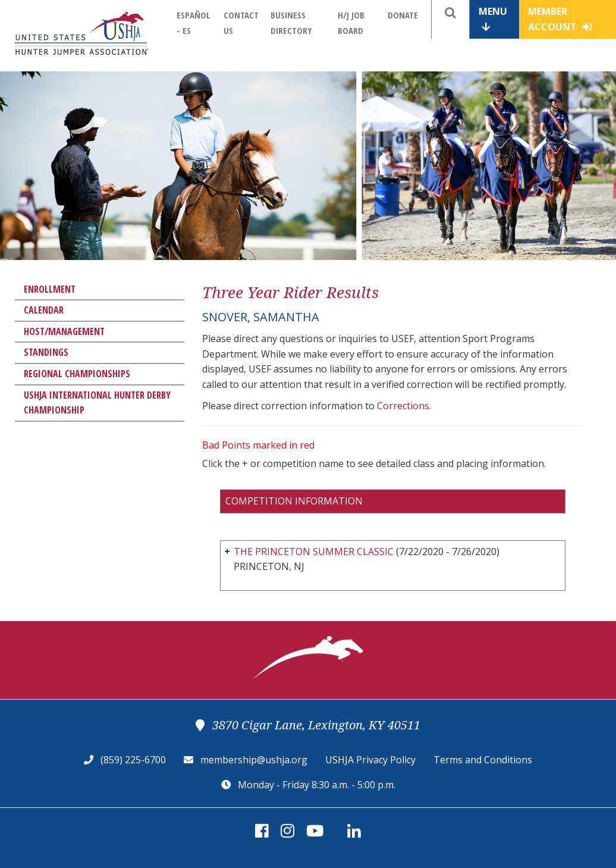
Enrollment (50, 289)
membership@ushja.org (254, 760)
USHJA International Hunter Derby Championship (97, 403)
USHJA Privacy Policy (370, 760)
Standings (46, 352)
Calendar (44, 310)
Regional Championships (77, 374)
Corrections (403, 406)
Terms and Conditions (483, 760)
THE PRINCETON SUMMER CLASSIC (314, 551)
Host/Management (64, 331)
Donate (403, 15)
